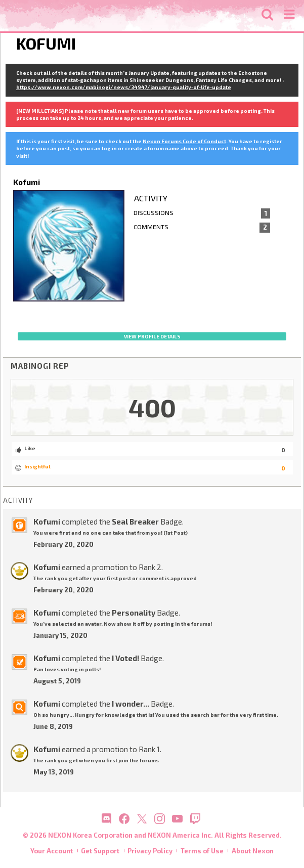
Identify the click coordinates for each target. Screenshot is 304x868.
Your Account (52, 851)
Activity (151, 198)
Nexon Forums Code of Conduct (184, 141)
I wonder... (131, 704)
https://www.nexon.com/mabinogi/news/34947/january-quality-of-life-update (124, 87)
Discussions (202, 213)
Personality (134, 613)
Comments (202, 228)
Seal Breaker (135, 522)
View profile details (152, 336)
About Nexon (253, 851)
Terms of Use (202, 851)
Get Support (100, 851)
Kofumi (47, 522)
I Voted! (125, 658)
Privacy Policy (150, 851)
